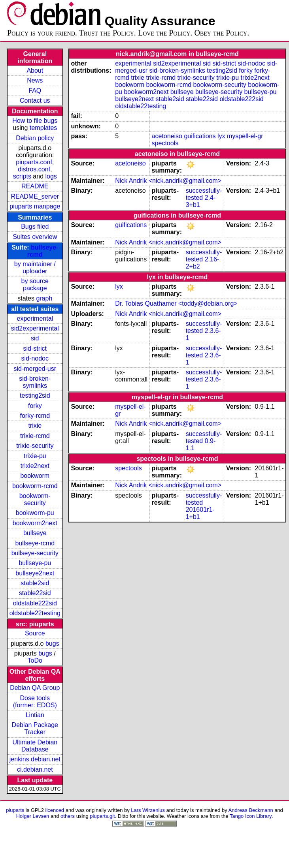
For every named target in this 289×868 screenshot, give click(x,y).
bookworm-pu (35, 513)
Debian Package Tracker (35, 728)
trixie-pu (35, 456)
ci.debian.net (35, 769)
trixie (35, 426)
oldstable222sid (35, 603)
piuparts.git (102, 816)
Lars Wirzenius (148, 810)
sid (35, 338)
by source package (35, 285)
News (35, 80)
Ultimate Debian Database (35, 746)
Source (35, 633)
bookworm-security (35, 499)
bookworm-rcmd (35, 486)
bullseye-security (35, 553)
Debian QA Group (35, 688)
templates (43, 128)
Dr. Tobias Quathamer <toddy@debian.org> (176, 303)
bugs (52, 643)
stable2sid (35, 583)
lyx (221, 136)
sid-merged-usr (35, 369)
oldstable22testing (35, 613)
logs (51, 176)
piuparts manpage (35, 206)
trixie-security (35, 446)
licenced (55, 810)
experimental (35, 318)
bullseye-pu (35, 563)
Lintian (35, 715)
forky (35, 406)
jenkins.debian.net (35, 759)
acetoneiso (167, 136)
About (35, 70)
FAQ (35, 91)
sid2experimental (35, 328)
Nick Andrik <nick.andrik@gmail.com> (168, 181)
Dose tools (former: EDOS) (35, 702)
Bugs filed (35, 226)
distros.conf (34, 169)
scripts (22, 176)
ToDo (35, 660)
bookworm (35, 476)
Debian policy (35, 138)
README (35, 186)
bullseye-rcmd (35, 543)
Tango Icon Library (251, 816)
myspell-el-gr (245, 136)
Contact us (35, 101)
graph (44, 298)
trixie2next (35, 466)
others (68, 816)
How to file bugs (35, 121)
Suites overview (35, 237)
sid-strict (35, 349)
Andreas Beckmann (251, 810)
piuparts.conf (34, 162)
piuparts (15, 810)
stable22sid (35, 593)
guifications (200, 136)
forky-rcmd (35, 416)
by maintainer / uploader (35, 268)
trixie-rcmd (35, 436)
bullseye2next (35, 573)
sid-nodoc (35, 358)
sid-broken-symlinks (35, 382)
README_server (35, 196)
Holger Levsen (33, 816)
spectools (165, 143)
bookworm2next (35, 523)
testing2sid (35, 395)
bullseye (35, 533)
